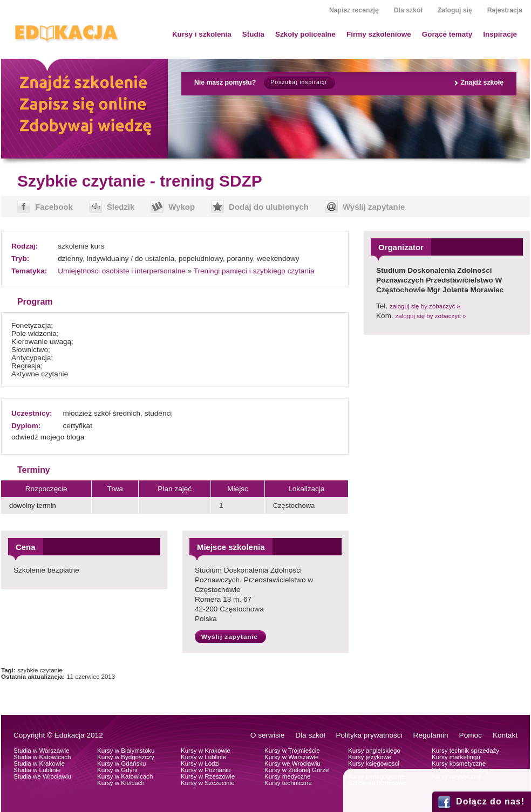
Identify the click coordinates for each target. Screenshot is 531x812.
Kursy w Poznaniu (206, 770)
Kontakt (505, 735)
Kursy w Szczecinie (207, 783)
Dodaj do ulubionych (269, 207)
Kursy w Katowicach (125, 776)
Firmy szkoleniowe (379, 34)
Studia (253, 34)
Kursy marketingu (456, 757)
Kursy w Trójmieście (292, 751)
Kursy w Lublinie (203, 757)
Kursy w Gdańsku (122, 763)
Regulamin (431, 735)
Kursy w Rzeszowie (208, 776)
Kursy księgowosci (374, 763)
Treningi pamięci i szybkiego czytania (254, 271)
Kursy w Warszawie (291, 757)
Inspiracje (500, 34)
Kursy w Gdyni (117, 770)
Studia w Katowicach (42, 757)
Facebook (54, 207)
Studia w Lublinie (37, 770)
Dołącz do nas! (490, 801)
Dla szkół (408, 10)
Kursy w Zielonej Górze (297, 770)
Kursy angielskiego (374, 751)
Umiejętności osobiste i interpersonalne (122, 271)
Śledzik (121, 207)
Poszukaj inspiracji (298, 82)
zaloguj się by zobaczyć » (425, 306)
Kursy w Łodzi (200, 763)
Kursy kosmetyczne (459, 763)
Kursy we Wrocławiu (292, 763)
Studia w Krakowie (39, 763)
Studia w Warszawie (42, 751)
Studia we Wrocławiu (42, 776)
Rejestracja (505, 10)
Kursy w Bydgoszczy (126, 757)
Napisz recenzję (354, 10)
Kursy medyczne (287, 776)
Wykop (182, 207)
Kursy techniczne (288, 783)
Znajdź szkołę (482, 82)
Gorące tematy (447, 34)
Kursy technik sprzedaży (465, 751)
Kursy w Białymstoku (126, 751)
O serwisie (267, 735)
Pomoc (471, 735)
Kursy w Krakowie (206, 751)
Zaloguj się (455, 10)
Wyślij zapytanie (374, 207)
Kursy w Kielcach (121, 783)
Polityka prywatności (369, 735)
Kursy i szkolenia (202, 34)
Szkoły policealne (305, 34)
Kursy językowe (370, 757)
